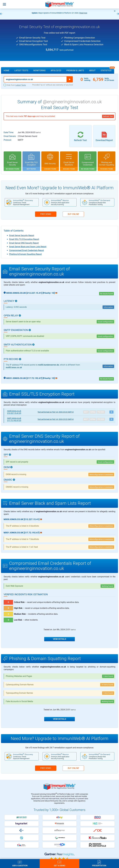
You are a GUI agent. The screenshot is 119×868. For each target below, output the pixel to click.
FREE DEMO (46, 214)
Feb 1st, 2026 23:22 (56, 412)
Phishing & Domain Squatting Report (25, 254)
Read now (83, 13)
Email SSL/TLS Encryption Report (24, 239)
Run (70, 79)
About (92, 71)
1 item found (108, 676)
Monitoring (39, 71)
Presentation (99, 866)
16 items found (107, 685)
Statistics (107, 69)
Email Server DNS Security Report (24, 243)
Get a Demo (60, 866)
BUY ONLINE (73, 214)
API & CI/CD (56, 71)
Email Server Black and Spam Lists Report (28, 247)
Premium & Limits (75, 71)
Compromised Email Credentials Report (26, 250)
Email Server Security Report (22, 235)
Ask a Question (20, 866)
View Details (60, 639)
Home (6, 71)
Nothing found (107, 586)
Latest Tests (21, 71)
